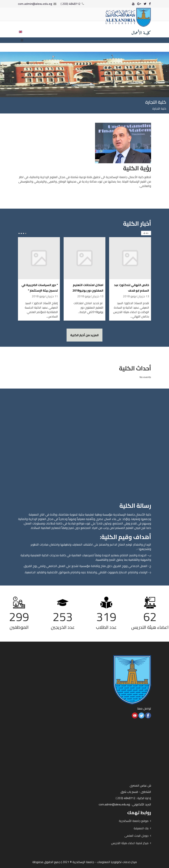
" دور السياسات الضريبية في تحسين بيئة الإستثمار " (40, 288)
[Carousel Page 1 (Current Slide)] (26, 233)
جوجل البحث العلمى (136, 836)
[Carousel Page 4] (19, 233)
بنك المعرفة (141, 828)
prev (147, 233)
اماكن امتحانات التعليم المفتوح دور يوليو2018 (88, 288)
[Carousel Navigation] (146, 233)
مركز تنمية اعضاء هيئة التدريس (130, 843)
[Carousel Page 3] (21, 233)
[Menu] (23, 40)
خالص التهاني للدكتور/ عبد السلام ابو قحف (132, 288)
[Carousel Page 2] (23, 233)
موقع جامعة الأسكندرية (134, 821)
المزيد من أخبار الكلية (84, 335)
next (144, 233)
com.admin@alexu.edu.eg (35, 4)
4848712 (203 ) (71, 4)
